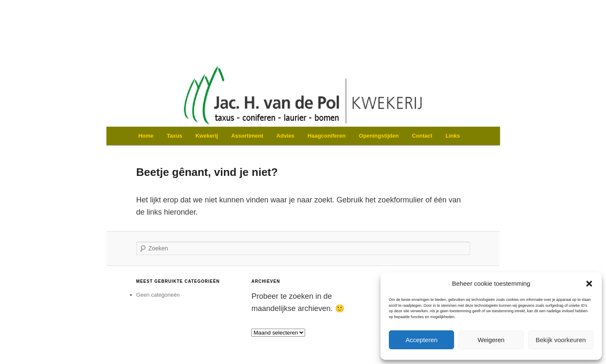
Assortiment (247, 136)
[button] (589, 284)
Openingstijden (379, 136)
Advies (286, 136)
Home (146, 136)
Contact (422, 136)
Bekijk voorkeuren (561, 340)
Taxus (174, 136)
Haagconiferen (327, 136)
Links (453, 136)
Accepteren (422, 340)
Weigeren (491, 340)
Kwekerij (206, 136)
